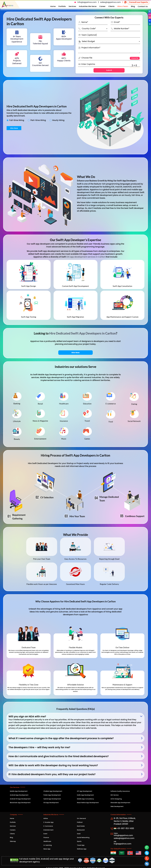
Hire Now (14, 128)
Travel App (81, 845)
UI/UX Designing (116, 799)
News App (47, 849)
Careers (13, 830)
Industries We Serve (88, 6)
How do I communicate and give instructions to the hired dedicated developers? (59, 756)
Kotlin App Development (85, 795)
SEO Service (115, 795)
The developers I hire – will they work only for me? (39, 747)
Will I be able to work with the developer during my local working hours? (53, 765)
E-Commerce (48, 826)
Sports (79, 841)
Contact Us (143, 6)
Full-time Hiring (17, 120)
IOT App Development (85, 791)
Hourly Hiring (58, 120)
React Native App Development (88, 803)
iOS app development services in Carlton (86, 257)
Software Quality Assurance (120, 791)
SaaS (79, 834)
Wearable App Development (120, 803)
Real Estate (81, 826)
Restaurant (81, 830)
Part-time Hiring (38, 120)
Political (80, 822)
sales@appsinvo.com (110, 2)
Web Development (117, 806)
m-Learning (48, 845)
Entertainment (48, 830)
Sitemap (13, 841)
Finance (46, 838)
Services (72, 6)
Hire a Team (123, 6)
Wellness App (82, 849)
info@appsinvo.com (87, 2)
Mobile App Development (19, 791)
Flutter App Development (52, 795)
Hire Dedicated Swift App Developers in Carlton (83, 333)
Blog (133, 6)
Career (102, 6)
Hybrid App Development (52, 799)
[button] (147, 864)
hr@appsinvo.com (123, 844)
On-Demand (81, 818)
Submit (109, 70)
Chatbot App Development (53, 791)
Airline (46, 818)
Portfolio (62, 6)
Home (53, 6)
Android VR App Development (20, 799)
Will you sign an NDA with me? (27, 716)
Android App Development (19, 795)
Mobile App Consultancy (86, 799)
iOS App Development (51, 803)
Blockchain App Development (20, 803)
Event (45, 834)
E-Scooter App (49, 822)
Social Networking (83, 838)
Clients (111, 6)
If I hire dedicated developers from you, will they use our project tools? (52, 774)
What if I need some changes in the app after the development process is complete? (61, 738)
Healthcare (47, 841)
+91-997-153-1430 (124, 828)
